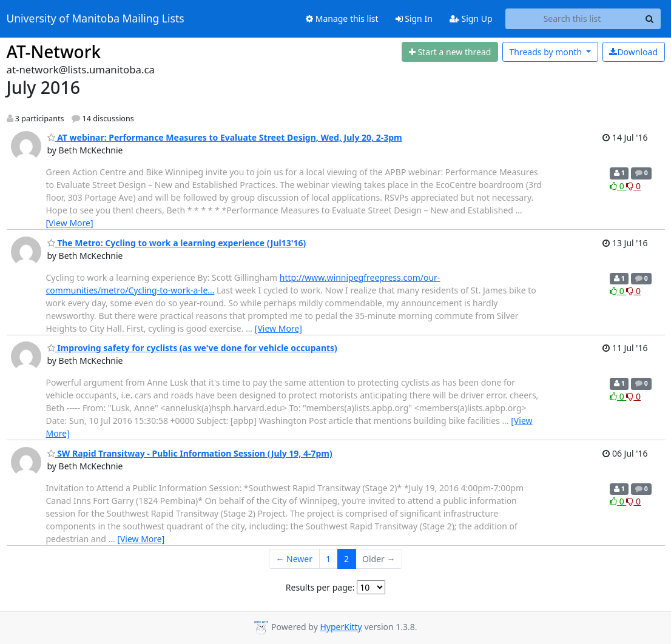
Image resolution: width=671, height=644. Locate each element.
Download (633, 52)
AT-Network (54, 52)
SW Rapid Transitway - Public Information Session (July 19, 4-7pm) (190, 453)
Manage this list (342, 18)
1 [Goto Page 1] (328, 559)
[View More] (70, 223)
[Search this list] (572, 19)
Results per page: (320, 587)
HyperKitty (341, 627)
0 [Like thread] (618, 186)
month (546, 52)
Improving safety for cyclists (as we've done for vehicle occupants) (192, 348)
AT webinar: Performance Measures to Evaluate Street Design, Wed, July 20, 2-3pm (225, 137)
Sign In (414, 18)
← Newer (294, 559)
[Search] (650, 19)
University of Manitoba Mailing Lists (96, 19)
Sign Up (471, 18)
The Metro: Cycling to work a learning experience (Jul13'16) (177, 243)
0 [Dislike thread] (633, 186)
